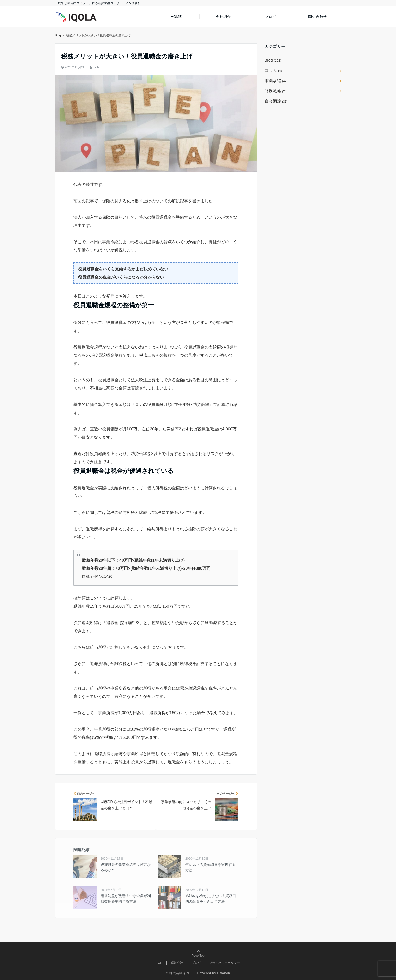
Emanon (224, 973)
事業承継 (276, 81)
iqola (96, 67)
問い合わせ (318, 17)
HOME (176, 17)
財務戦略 (276, 91)
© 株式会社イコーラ (181, 973)
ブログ (271, 17)
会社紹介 (223, 17)
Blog (273, 60)
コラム (273, 71)
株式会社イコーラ (69, 35)
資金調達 (276, 101)
